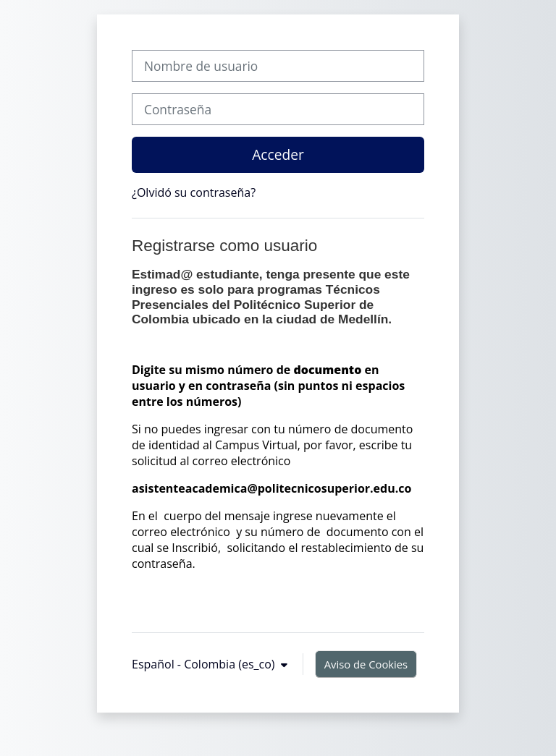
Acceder (278, 154)
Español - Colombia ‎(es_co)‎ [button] (205, 664)
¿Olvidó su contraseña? (194, 192)
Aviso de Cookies (366, 664)
